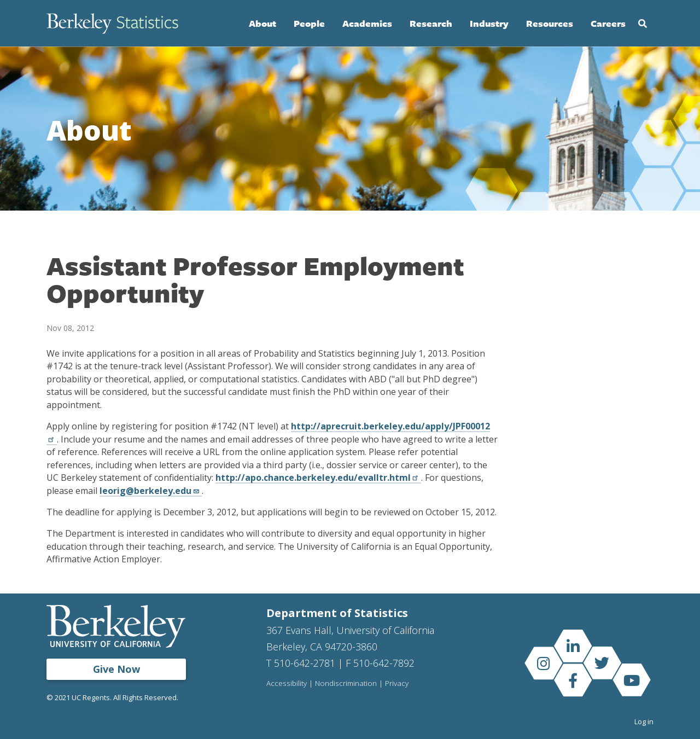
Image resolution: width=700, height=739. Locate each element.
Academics (367, 23)
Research (431, 23)
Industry (489, 23)
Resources (550, 23)
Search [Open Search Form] (643, 24)
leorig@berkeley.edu (151, 491)
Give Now (116, 669)
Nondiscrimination (346, 684)
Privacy (397, 684)
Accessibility (287, 684)
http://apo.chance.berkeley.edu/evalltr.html (318, 478)
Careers (608, 23)
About (262, 23)
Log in (644, 721)
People (309, 23)
